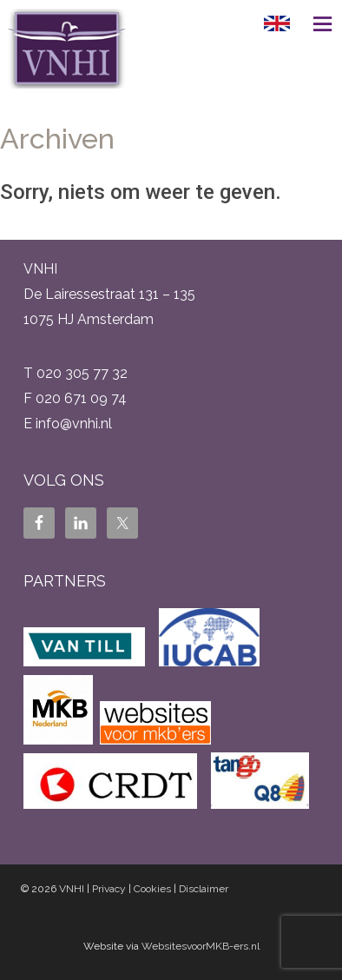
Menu (316, 23)
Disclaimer (204, 889)
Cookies (152, 889)
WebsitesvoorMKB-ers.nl (201, 946)
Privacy (109, 889)
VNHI (72, 889)
